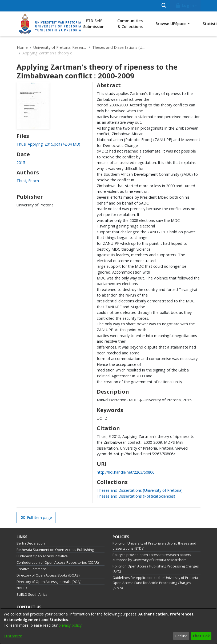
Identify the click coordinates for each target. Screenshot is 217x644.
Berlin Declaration (31, 543)
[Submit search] (164, 6)
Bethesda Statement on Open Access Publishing (55, 550)
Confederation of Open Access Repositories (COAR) (58, 563)
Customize (13, 636)
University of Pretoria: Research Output (60, 47)
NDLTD (22, 588)
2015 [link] (21, 163)
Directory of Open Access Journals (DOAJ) (49, 582)
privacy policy (70, 625)
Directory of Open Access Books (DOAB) (48, 575)
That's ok (201, 636)
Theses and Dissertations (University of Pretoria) (119, 47)
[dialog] (108, 626)
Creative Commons (32, 569)
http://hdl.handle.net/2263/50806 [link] (126, 472)
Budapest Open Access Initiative (42, 556)
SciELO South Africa (32, 595)
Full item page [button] (37, 517)
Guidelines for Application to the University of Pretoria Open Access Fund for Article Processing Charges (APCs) (155, 583)
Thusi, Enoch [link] (28, 181)
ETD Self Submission (94, 24)
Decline (181, 636)
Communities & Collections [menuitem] (130, 24)
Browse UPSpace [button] (171, 24)
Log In (184, 5)
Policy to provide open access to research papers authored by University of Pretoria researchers (152, 557)
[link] (48, 144)
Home (22, 47)
